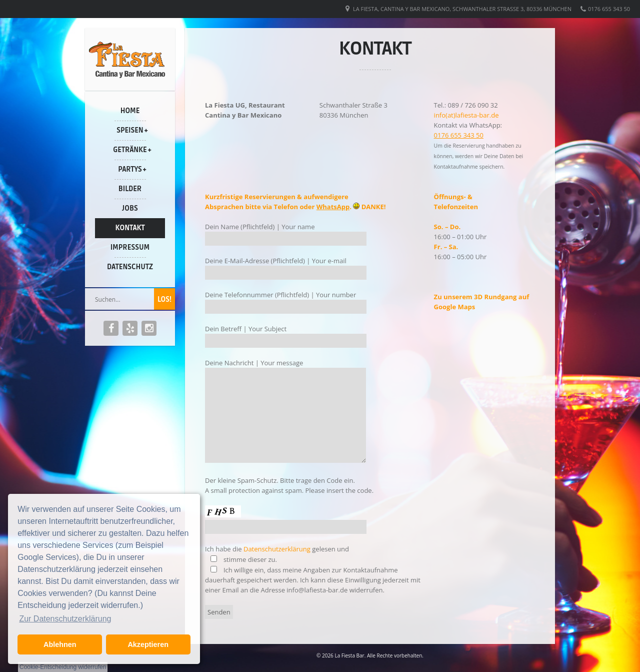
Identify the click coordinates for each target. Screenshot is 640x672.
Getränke (130, 150)
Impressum (130, 247)
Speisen (130, 130)
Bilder (130, 189)
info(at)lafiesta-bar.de (466, 115)
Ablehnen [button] (60, 644)
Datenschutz (130, 267)
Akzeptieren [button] (148, 644)
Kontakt (130, 228)
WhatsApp (333, 207)
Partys (130, 169)
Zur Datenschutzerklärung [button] (65, 619)
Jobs (130, 208)
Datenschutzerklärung (277, 549)
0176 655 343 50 (459, 135)
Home (130, 111)
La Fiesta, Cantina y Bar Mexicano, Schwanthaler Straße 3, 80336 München (462, 9)
